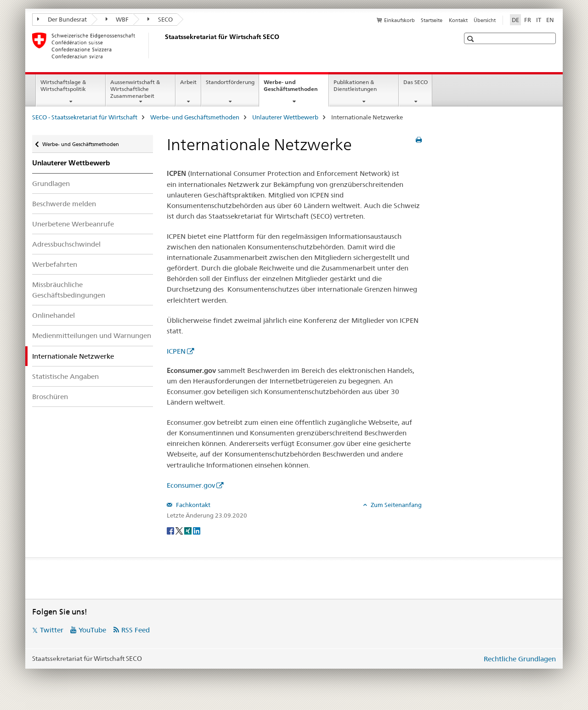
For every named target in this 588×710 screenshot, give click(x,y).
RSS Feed (136, 630)
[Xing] (189, 530)
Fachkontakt (192, 505)
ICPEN (176, 351)
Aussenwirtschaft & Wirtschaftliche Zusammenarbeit (135, 89)
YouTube (92, 630)
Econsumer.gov (191, 485)
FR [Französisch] (528, 20)
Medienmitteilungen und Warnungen (92, 335)
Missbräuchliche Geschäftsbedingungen (69, 290)
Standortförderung (230, 82)
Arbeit (188, 82)
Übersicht (485, 20)
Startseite (432, 20)
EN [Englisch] (550, 20)
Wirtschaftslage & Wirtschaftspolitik (63, 85)
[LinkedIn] (197, 530)
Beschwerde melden (64, 204)
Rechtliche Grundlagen (520, 659)
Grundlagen (51, 183)
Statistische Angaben (65, 376)
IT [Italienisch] (539, 20)
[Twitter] (180, 530)
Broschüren (50, 397)
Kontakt (458, 20)
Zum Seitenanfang (396, 505)
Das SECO (416, 82)
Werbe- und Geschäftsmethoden (296, 89)
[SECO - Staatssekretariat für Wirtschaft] (163, 45)
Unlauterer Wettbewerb (285, 117)
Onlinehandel (54, 315)
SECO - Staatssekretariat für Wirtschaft (85, 117)
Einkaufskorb (399, 20)
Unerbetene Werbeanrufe (73, 224)
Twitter (52, 630)
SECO (160, 19)
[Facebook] (171, 530)
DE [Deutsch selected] (515, 20)
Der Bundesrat (62, 19)
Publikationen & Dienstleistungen (355, 85)
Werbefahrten (55, 264)
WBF (117, 19)
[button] (472, 39)
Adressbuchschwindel (66, 244)
